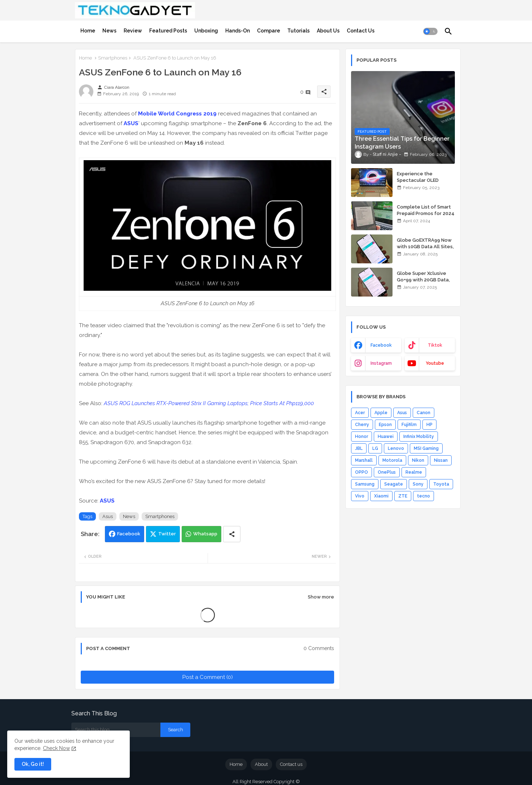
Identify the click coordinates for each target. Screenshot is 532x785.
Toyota (441, 484)
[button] (430, 31)
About (261, 764)
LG (375, 448)
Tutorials (298, 31)
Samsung (365, 484)
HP (429, 425)
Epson (385, 425)
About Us (328, 31)
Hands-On (238, 31)
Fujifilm (409, 425)
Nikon (418, 460)
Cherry (362, 425)
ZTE (403, 496)
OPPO (362, 472)
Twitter (167, 534)
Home (88, 31)
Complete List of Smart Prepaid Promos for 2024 (426, 210)
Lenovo (396, 448)
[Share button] (232, 534)
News (109, 31)
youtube (435, 363)
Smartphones (113, 58)
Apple (381, 413)
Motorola (392, 460)
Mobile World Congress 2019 (177, 114)
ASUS (131, 123)
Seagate (394, 484)
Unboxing (206, 31)
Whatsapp (205, 534)
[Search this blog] (116, 730)
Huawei (386, 437)
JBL (359, 448)
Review (133, 31)
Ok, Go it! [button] (33, 764)
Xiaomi (381, 496)
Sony (418, 484)
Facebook (129, 534)
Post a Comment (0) (208, 677)
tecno (424, 496)
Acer (360, 413)
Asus (108, 516)
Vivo (360, 496)
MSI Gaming (426, 448)
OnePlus (387, 472)
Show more (321, 597)
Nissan (441, 460)
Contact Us (361, 31)
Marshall (364, 460)
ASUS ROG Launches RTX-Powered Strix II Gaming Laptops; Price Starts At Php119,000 (209, 403)
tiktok (435, 345)
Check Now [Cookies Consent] (56, 748)
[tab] (88, 31)
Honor (362, 437)
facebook (381, 345)
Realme (414, 472)
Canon (424, 413)
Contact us (291, 764)
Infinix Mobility (419, 437)
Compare (269, 31)
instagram (381, 363)
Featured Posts (168, 31)
